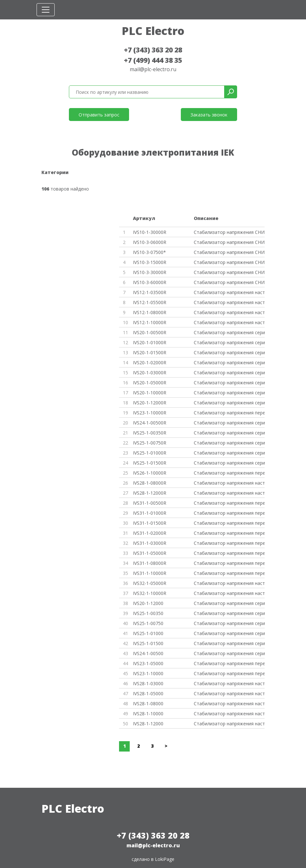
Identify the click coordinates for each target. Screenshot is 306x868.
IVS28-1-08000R (150, 483)
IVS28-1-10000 (148, 714)
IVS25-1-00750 (148, 623)
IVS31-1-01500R (150, 523)
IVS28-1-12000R (150, 493)
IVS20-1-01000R (150, 342)
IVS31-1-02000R (150, 533)
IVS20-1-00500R (150, 332)
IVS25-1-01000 (148, 633)
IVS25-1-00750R (150, 443)
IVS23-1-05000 (148, 663)
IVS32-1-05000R (150, 583)
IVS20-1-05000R (150, 383)
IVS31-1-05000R (150, 553)
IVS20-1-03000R (150, 373)
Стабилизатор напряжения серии (229, 332)
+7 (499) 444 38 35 (153, 60)
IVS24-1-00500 (148, 653)
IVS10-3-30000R (150, 272)
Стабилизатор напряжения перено (229, 413)
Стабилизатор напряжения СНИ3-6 (229, 242)
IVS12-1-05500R (150, 302)
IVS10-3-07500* (149, 252)
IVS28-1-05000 (148, 693)
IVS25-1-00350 (148, 613)
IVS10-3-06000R (150, 242)
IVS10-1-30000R (150, 232)
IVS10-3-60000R (150, 282)
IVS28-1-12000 (148, 724)
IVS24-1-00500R (150, 423)
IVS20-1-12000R (150, 403)
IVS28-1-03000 (148, 683)
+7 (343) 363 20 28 (153, 50)
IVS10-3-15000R (150, 262)
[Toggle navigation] (46, 10)
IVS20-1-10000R (150, 393)
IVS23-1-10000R (150, 413)
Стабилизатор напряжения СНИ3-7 (229, 252)
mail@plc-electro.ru (153, 69)
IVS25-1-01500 (148, 643)
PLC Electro (153, 31)
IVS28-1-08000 (148, 703)
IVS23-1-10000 (148, 673)
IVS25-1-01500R (150, 463)
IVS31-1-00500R (150, 503)
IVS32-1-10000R (150, 593)
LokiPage (165, 859)
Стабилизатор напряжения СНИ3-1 (229, 262)
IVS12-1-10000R (150, 322)
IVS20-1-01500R (150, 352)
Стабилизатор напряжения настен (229, 292)
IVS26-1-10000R (150, 473)
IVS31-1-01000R (150, 513)
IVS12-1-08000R (150, 312)
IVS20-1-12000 (148, 603)
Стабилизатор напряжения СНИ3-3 (229, 272)
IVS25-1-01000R (150, 453)
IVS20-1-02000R (150, 363)
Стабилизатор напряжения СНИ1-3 (229, 232)
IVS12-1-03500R (150, 292)
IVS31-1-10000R (150, 573)
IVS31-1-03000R (150, 543)
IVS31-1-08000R (150, 563)
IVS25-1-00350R (150, 433)
